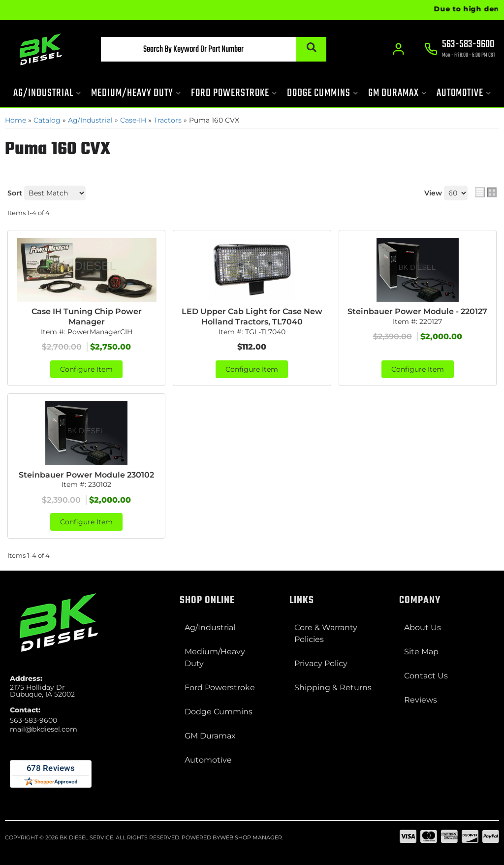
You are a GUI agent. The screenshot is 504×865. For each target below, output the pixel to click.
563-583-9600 (33, 720)
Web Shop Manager (251, 837)
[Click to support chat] (460, 50)
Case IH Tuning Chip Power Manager (87, 317)
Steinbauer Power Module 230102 (86, 475)
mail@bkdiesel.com (44, 729)
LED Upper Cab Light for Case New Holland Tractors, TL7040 (252, 317)
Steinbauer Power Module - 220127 (417, 311)
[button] (213, 49)
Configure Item (86, 369)
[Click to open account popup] (398, 49)
